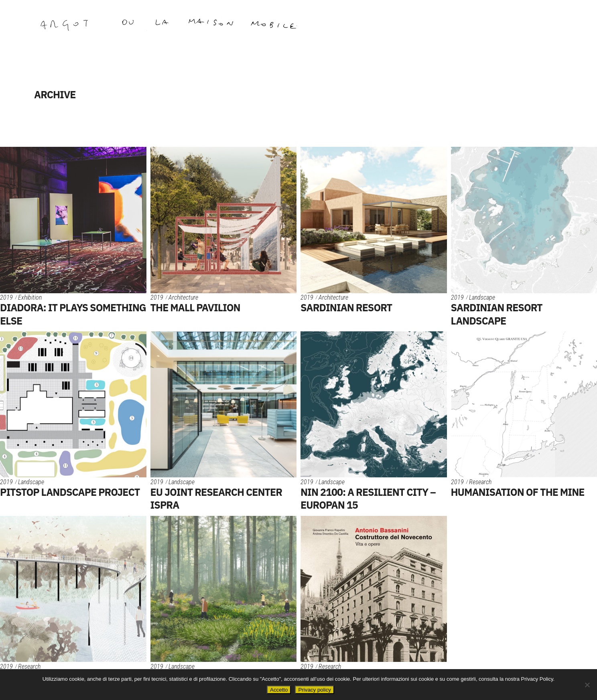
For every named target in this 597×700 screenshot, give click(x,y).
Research (480, 482)
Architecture (183, 297)
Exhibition (30, 297)
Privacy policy (314, 690)
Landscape (482, 297)
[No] (587, 685)
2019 (6, 297)
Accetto (279, 690)
